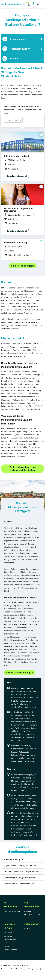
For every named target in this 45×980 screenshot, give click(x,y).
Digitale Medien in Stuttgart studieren (20, 866)
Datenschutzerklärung (18, 969)
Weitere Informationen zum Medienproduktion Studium (23, 469)
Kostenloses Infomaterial (17, 176)
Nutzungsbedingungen (35, 969)
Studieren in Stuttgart (13, 859)
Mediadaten (28, 911)
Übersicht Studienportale (12, 911)
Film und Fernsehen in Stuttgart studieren (22, 872)
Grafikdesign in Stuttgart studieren (19, 884)
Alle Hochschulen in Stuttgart (20, 672)
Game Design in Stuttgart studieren (19, 878)
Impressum (5, 969)
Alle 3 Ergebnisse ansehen (23, 266)
